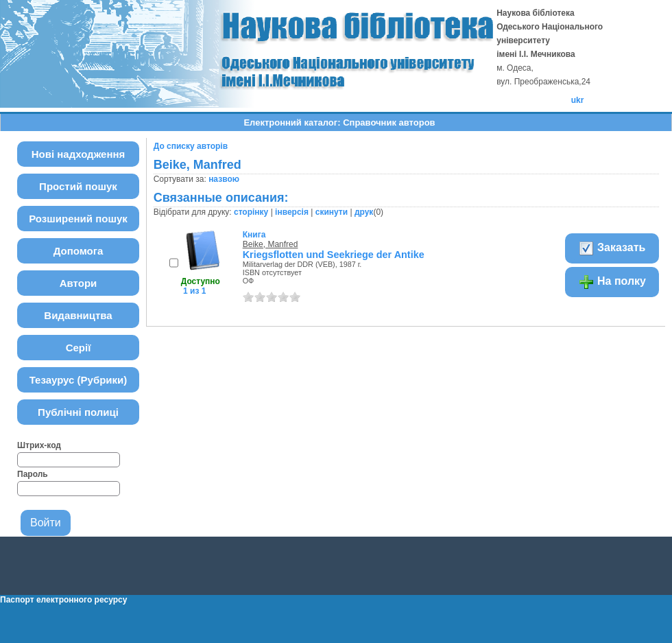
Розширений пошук (78, 219)
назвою (224, 179)
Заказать (612, 248)
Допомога (79, 251)
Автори (79, 283)
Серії (79, 348)
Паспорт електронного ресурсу (63, 600)
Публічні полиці (78, 412)
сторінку (251, 212)
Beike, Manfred (271, 244)
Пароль (33, 474)
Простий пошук (78, 186)
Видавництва (78, 315)
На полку (612, 282)
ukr (578, 100)
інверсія (292, 212)
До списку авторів (191, 146)
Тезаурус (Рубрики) (79, 380)
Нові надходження (79, 154)
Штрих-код (39, 445)
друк (364, 212)
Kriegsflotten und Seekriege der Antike (334, 255)
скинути (332, 212)
